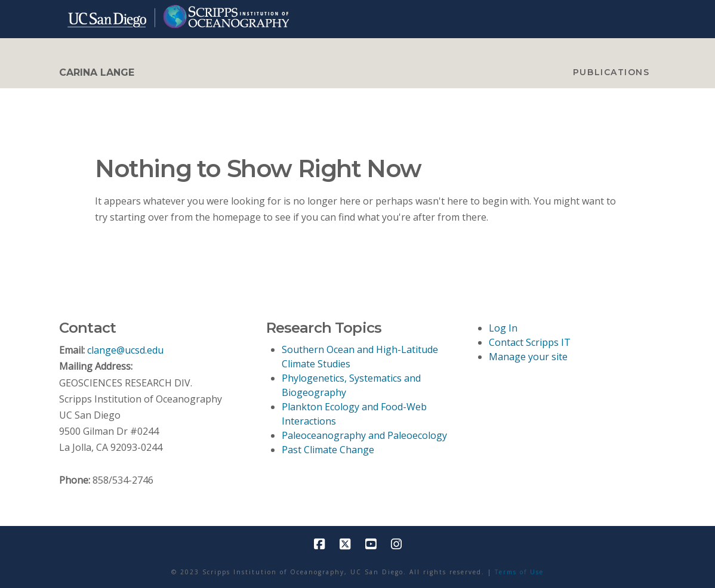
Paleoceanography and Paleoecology (364, 435)
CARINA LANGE (97, 73)
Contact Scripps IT (530, 342)
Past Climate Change (328, 450)
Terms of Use (519, 572)
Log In (503, 328)
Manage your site (528, 357)
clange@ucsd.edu (125, 350)
